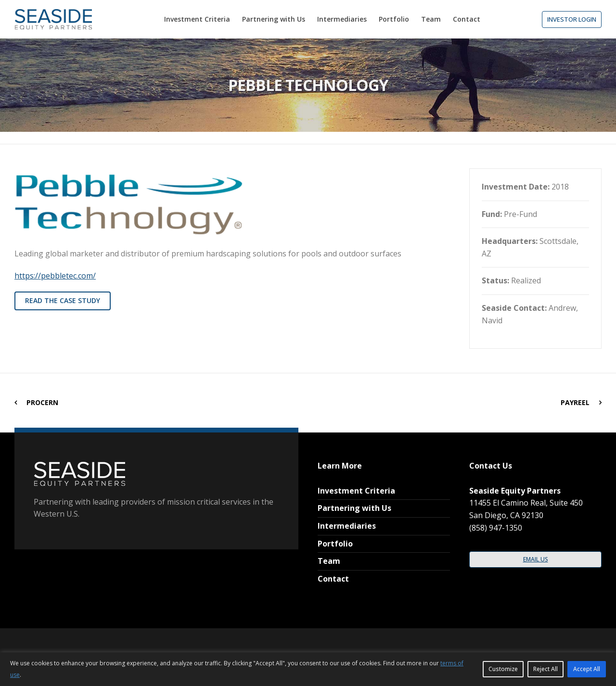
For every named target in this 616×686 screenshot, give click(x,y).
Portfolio (335, 544)
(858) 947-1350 (496, 528)
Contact (333, 579)
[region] (308, 669)
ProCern (42, 402)
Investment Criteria (356, 491)
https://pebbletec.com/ (55, 276)
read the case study (63, 300)
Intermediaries (347, 526)
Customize (503, 669)
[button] (572, 19)
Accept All (587, 669)
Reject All (545, 669)
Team (329, 561)
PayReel (575, 402)
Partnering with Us (354, 508)
